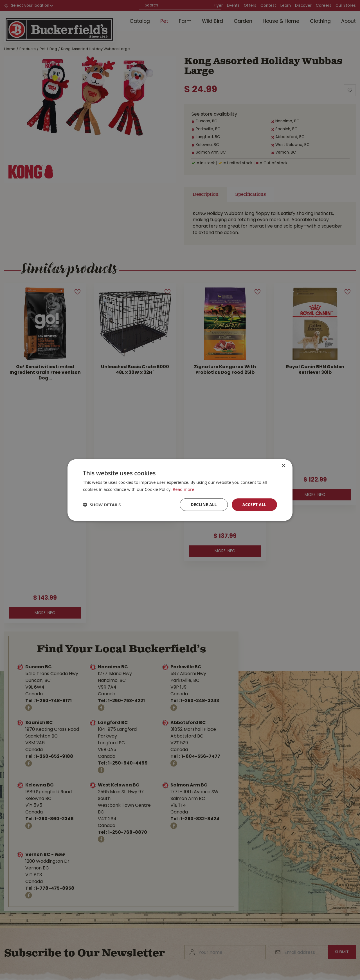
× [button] (283, 466)
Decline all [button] (204, 504)
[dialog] (180, 490)
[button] (102, 505)
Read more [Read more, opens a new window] (184, 489)
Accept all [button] (254, 504)
